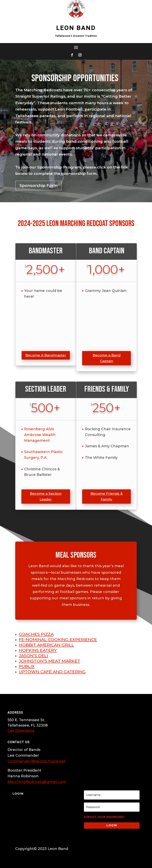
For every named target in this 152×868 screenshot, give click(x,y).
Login (112, 825)
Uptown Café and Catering (52, 672)
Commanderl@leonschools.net (37, 761)
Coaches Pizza (36, 634)
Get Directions (21, 731)
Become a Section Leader (46, 496)
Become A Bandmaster (46, 355)
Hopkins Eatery (38, 650)
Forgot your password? (104, 817)
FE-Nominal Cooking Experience (58, 639)
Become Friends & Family (107, 496)
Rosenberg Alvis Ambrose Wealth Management (40, 435)
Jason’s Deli (33, 656)
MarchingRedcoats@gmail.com (37, 782)
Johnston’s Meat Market (49, 661)
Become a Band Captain (107, 358)
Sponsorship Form (38, 186)
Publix (27, 666)
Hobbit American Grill (46, 645)
